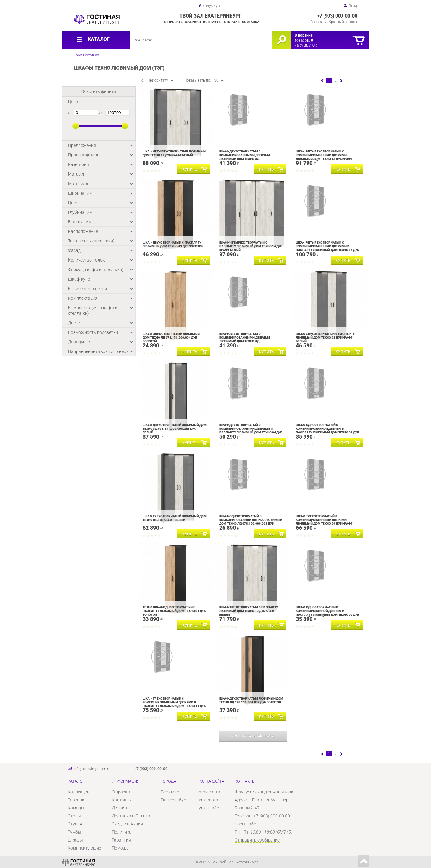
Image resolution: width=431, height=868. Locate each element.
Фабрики (193, 22)
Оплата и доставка (242, 22)
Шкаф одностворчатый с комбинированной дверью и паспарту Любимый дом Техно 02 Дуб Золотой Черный (327, 613)
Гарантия (121, 840)
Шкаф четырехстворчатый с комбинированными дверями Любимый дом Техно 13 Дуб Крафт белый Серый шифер (324, 157)
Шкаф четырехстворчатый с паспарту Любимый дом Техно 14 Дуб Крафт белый (251, 246)
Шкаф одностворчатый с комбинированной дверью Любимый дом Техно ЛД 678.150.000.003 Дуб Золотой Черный (251, 522)
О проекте (173, 22)
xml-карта (209, 800)
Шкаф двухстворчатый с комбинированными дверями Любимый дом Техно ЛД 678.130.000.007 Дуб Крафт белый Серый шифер (246, 341)
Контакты (212, 22)
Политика (122, 832)
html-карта (209, 792)
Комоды (76, 808)
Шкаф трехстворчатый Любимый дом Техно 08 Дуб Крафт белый (175, 518)
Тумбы (75, 832)
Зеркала (76, 800)
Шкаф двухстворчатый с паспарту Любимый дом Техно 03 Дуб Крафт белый (325, 337)
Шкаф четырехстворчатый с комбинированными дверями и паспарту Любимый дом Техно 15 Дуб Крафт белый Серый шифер (327, 248)
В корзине (304, 35)
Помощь (120, 848)
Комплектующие (84, 848)
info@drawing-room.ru (92, 769)
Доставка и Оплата (131, 816)
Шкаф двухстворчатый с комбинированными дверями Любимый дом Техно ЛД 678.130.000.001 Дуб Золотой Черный (249, 157)
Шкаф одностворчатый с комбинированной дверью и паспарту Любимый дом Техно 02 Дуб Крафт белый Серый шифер (327, 430)
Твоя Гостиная (87, 55)
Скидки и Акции (127, 824)
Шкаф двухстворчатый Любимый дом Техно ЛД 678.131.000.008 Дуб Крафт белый (175, 429)
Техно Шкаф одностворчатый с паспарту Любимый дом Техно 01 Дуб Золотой (174, 611)
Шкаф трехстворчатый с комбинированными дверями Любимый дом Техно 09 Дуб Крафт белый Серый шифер (324, 522)
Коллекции (79, 792)
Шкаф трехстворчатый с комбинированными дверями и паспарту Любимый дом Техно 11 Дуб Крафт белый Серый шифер (174, 704)
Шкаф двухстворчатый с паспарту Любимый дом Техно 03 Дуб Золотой (173, 244)
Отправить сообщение (257, 840)
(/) (253, 736)
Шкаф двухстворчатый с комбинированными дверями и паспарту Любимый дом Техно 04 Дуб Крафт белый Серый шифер (251, 430)
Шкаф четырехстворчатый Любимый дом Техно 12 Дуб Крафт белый (174, 153)
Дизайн (119, 808)
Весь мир (170, 792)
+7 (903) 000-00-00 (337, 16)
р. (316, 45)
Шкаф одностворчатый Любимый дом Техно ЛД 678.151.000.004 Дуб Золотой (171, 337)
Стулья (75, 824)
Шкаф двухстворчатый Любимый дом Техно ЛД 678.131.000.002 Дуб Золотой (251, 700)
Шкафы (75, 840)
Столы (74, 816)
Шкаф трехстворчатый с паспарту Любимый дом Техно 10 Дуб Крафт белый (249, 611)
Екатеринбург (174, 800)
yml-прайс (209, 808)
